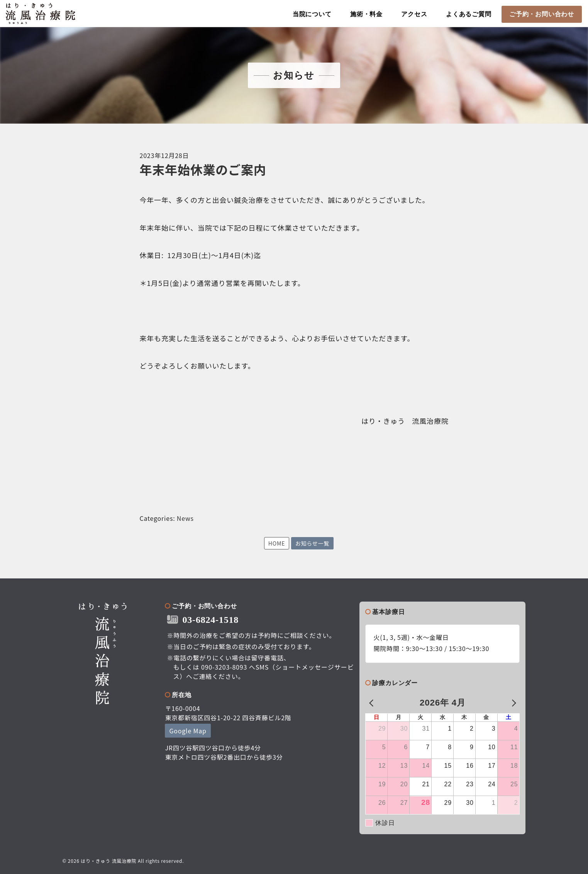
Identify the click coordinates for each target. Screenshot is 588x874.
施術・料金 (366, 14)
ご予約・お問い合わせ (542, 14)
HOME (277, 543)
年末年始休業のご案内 (203, 169)
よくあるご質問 (469, 14)
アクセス (414, 14)
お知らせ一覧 (313, 543)
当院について (312, 14)
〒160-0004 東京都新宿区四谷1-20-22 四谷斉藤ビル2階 (228, 713)
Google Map (188, 731)
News (185, 518)
